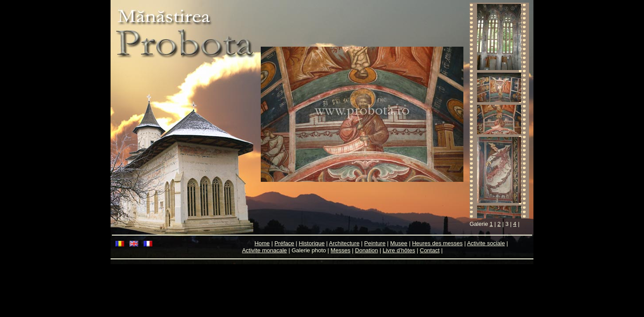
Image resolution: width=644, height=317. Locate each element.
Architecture (344, 243)
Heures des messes (437, 243)
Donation (366, 250)
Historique (312, 243)
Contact (430, 250)
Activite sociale (486, 243)
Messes (341, 250)
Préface (284, 243)
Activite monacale (264, 250)
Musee (399, 243)
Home (262, 243)
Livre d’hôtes (399, 250)
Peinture (375, 243)
